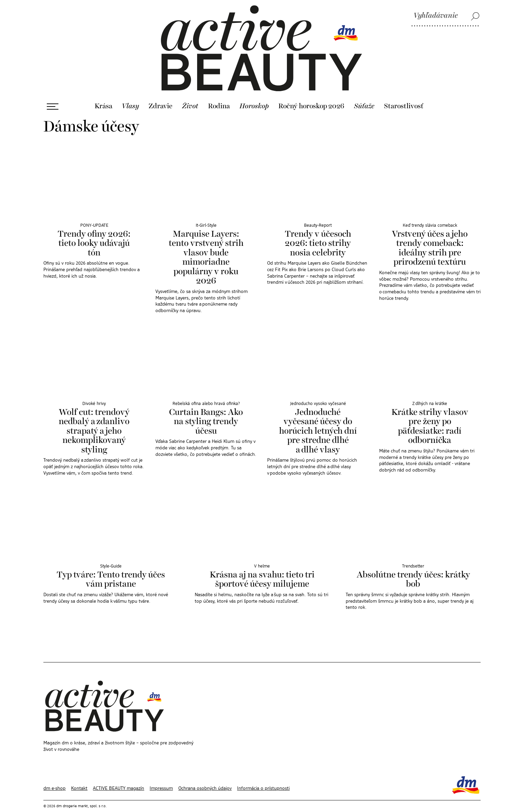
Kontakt (79, 774)
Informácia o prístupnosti (263, 774)
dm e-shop (54, 774)
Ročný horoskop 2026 (311, 92)
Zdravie (161, 92)
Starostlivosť (404, 92)
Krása (104, 92)
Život (190, 92)
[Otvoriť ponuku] (53, 92)
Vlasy (130, 92)
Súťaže (364, 92)
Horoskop (254, 92)
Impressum (161, 774)
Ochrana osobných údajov (205, 774)
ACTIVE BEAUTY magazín (119, 774)
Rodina (219, 92)
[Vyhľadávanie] (445, 16)
